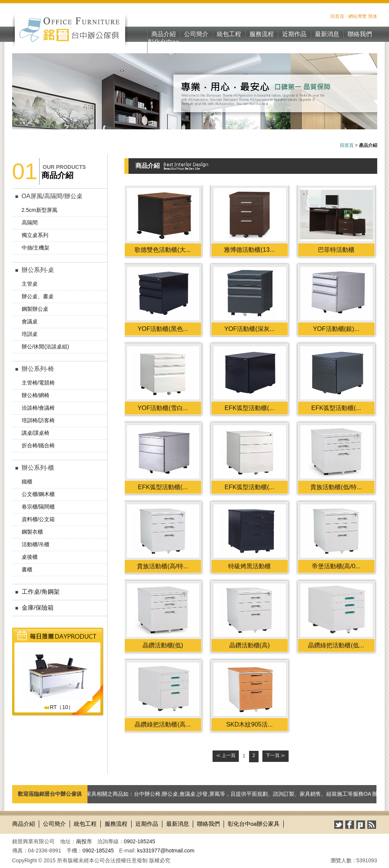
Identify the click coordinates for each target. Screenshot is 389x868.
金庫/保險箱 (38, 608)
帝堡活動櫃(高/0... (336, 566)
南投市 (84, 841)
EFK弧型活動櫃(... (250, 408)
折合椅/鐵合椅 (38, 445)
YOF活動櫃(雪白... (163, 408)
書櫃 (27, 569)
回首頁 (337, 16)
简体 (373, 16)
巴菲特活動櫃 (336, 250)
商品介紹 (164, 34)
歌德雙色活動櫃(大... (163, 250)
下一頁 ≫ (275, 755)
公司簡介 (196, 34)
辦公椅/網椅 (36, 395)
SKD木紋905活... (250, 724)
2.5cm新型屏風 (40, 210)
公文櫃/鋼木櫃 (38, 494)
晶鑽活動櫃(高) (250, 645)
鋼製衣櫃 (32, 532)
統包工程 (229, 34)
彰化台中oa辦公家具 (164, 46)
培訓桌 (30, 334)
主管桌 (30, 284)
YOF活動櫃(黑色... (163, 329)
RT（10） (59, 707)
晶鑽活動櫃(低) (163, 645)
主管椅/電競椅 (38, 383)
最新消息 (327, 34)
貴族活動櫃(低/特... (336, 487)
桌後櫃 (30, 557)
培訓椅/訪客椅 (38, 420)
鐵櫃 (27, 482)
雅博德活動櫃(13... (249, 250)
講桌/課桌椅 (36, 433)
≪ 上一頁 (226, 755)
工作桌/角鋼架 (41, 592)
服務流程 (262, 34)
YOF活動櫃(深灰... (250, 329)
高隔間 (30, 223)
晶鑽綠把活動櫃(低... (336, 645)
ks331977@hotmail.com (166, 851)
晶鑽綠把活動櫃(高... (163, 724)
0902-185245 (140, 841)
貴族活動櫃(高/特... (163, 566)
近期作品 (294, 34)
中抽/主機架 (36, 248)
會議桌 (30, 321)
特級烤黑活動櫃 (249, 566)
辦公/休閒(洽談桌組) (45, 347)
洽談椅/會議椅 (38, 408)
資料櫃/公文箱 (38, 519)
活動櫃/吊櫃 (36, 544)
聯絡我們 (360, 34)
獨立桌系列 (35, 235)
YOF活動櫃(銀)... (336, 329)
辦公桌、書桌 (38, 296)
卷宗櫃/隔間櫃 (38, 507)
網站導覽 (357, 16)
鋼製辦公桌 (35, 309)
